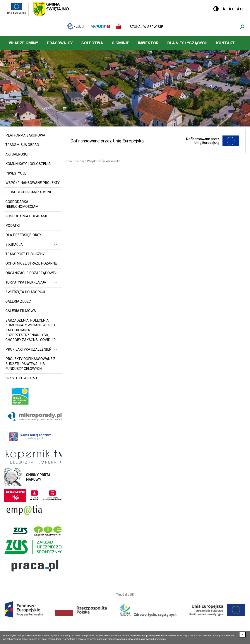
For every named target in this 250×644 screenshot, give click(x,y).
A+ (231, 9)
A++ (240, 9)
